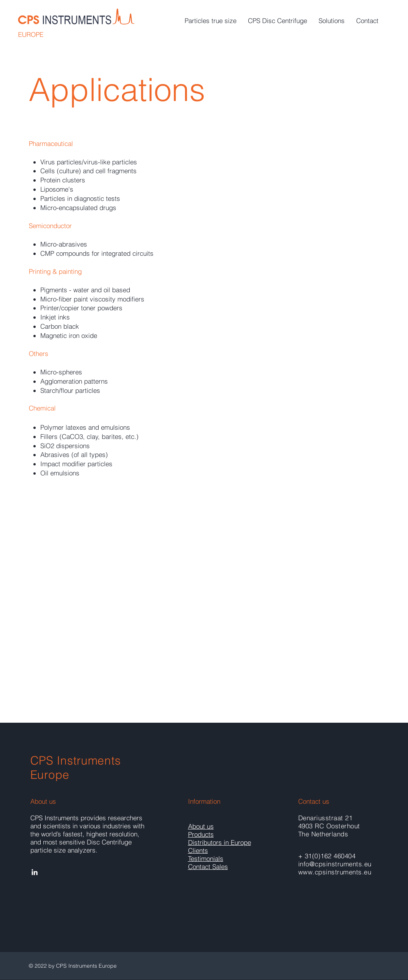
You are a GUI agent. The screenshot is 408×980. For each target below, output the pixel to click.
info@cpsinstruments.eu (335, 864)
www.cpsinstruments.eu (335, 872)
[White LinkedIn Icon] (35, 872)
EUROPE (31, 34)
